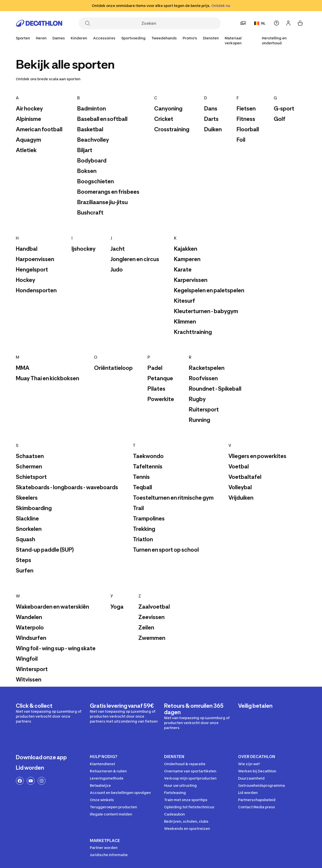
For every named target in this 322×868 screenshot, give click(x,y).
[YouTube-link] (31, 781)
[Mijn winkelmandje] (300, 23)
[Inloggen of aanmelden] (288, 23)
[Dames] (59, 38)
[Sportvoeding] (133, 38)
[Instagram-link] (42, 781)
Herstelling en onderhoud (274, 41)
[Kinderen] (79, 38)
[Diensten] (211, 38)
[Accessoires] (104, 38)
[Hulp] (276, 23)
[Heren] (41, 38)
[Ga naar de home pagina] (39, 23)
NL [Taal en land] (260, 23)
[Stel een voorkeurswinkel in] (243, 23)
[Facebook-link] (20, 781)
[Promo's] (190, 38)
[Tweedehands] (164, 38)
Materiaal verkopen (233, 41)
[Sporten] (23, 38)
